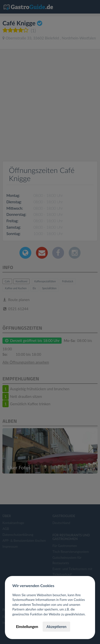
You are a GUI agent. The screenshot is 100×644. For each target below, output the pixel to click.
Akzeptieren (56, 627)
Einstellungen (27, 627)
